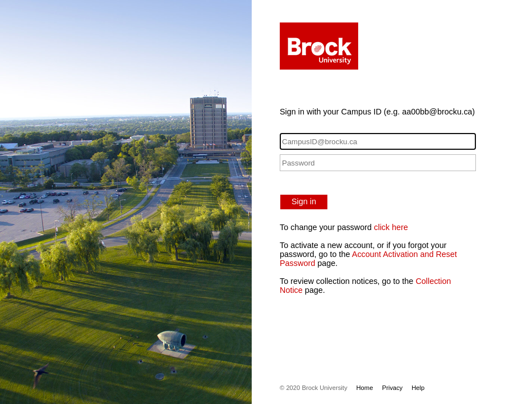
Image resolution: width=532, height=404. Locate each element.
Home (365, 388)
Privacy (392, 388)
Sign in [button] (304, 201)
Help (418, 388)
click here (391, 227)
